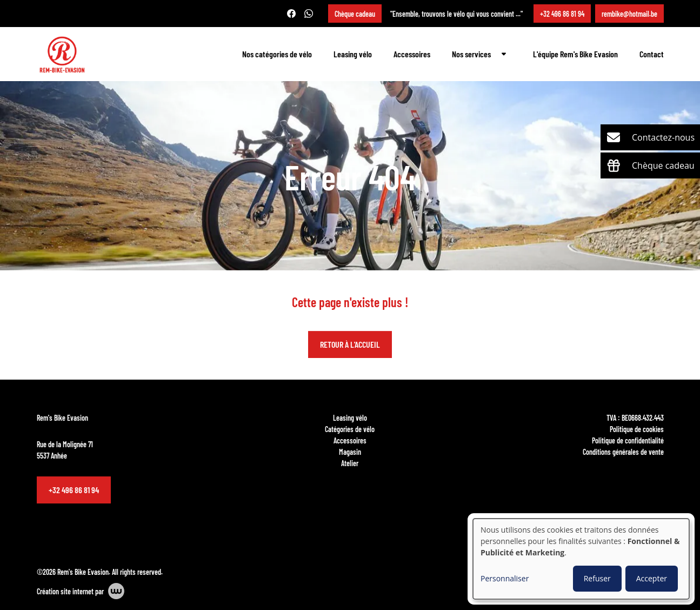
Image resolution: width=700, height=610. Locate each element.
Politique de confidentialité (628, 440)
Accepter (652, 578)
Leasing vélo (353, 54)
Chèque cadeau (355, 14)
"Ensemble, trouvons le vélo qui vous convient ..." (456, 14)
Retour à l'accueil (350, 345)
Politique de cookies (637, 429)
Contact (652, 54)
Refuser (597, 578)
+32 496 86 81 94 (74, 490)
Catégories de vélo (350, 429)
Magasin (350, 452)
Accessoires (412, 54)
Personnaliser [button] (505, 578)
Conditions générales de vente (623, 452)
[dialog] (581, 559)
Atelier (350, 463)
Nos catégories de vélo (277, 54)
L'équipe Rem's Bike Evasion (575, 54)
